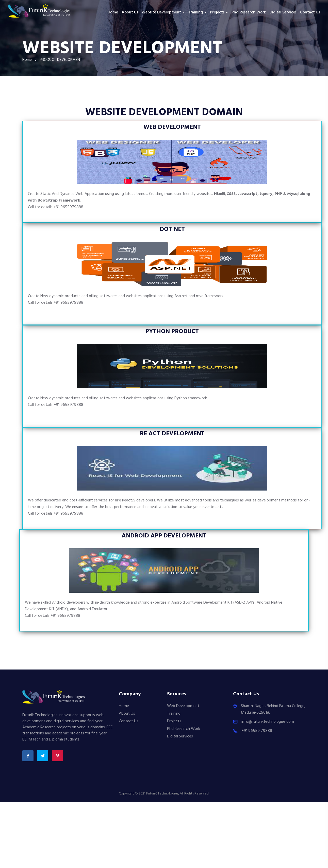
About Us (127, 714)
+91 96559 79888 (257, 731)
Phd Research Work (249, 12)
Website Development (161, 12)
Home (113, 12)
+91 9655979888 (68, 207)
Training (195, 12)
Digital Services (283, 12)
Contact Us (310, 12)
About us (130, 12)
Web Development (183, 706)
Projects (217, 12)
